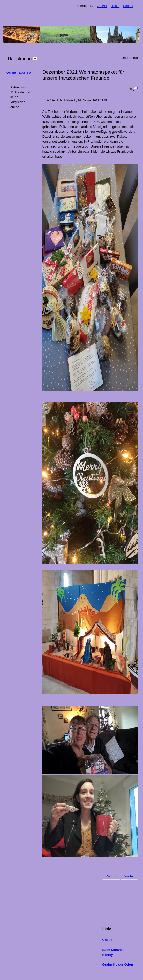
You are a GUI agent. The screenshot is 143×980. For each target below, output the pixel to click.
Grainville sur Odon (118, 965)
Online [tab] (11, 73)
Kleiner (128, 6)
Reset (115, 6)
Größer (102, 6)
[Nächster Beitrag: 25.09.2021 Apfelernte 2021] (129, 876)
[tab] (36, 58)
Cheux (107, 940)
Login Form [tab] (27, 73)
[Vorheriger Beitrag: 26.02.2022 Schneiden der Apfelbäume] (111, 876)
